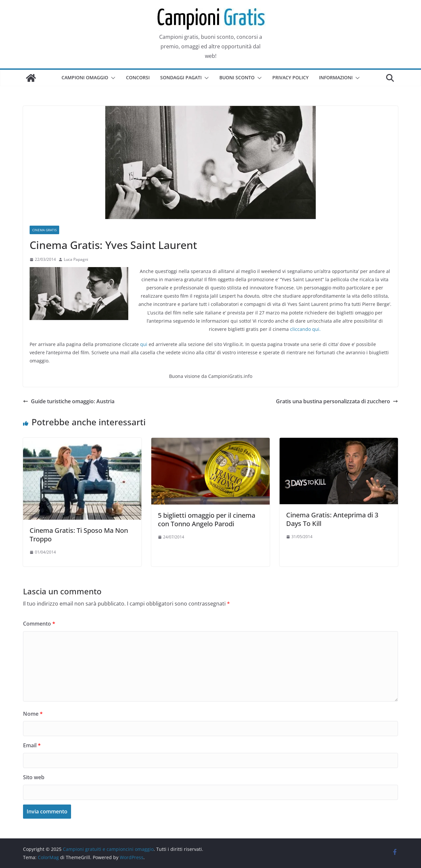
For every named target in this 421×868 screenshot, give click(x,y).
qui (144, 344)
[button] (112, 78)
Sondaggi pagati (181, 77)
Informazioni (336, 77)
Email (32, 745)
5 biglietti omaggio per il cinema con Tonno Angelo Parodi (207, 520)
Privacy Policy (290, 77)
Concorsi (138, 77)
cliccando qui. (305, 329)
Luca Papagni (76, 259)
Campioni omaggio (85, 77)
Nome (33, 714)
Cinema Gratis (44, 230)
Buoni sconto (237, 77)
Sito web (34, 777)
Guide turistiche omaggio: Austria (69, 401)
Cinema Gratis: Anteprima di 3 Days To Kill (332, 519)
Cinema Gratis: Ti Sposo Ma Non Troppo (79, 535)
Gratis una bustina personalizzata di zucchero (337, 401)
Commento (39, 624)
